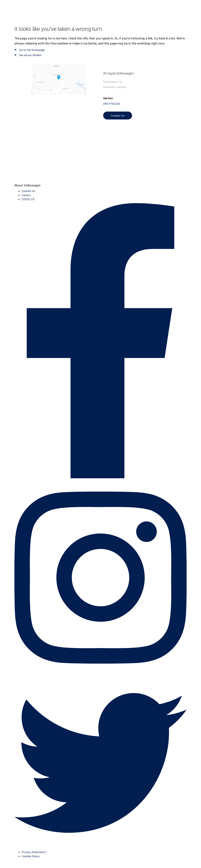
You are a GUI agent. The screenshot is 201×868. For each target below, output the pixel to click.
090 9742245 (112, 104)
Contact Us (118, 116)
